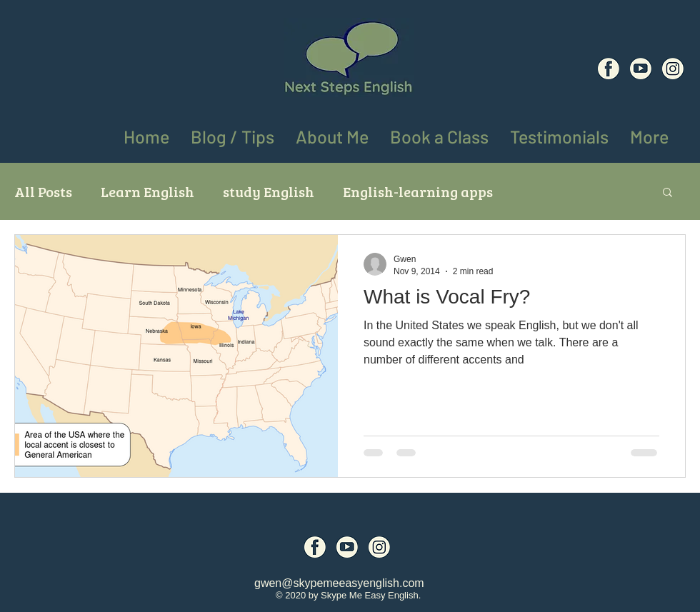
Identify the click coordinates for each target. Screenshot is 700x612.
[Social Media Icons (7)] (641, 69)
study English (269, 192)
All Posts (43, 192)
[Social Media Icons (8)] (673, 69)
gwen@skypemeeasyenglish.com (339, 583)
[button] (649, 134)
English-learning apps (418, 192)
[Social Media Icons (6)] (609, 69)
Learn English (147, 192)
